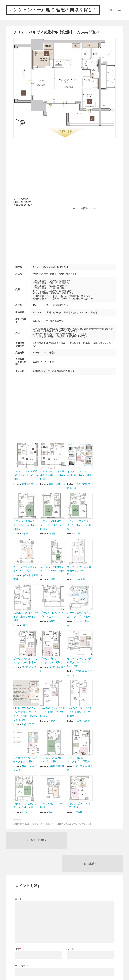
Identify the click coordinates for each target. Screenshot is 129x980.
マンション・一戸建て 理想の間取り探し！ (55, 14)
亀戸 (51, 810)
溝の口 (25, 668)
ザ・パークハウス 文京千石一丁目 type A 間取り (79, 571)
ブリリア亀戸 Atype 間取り (52, 804)
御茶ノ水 (26, 577)
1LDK (61, 822)
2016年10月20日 (21, 822)
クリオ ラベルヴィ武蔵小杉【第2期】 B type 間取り (53, 482)
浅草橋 (52, 765)
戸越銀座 (85, 487)
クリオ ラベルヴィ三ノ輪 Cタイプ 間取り (26, 759)
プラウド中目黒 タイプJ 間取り (53, 616)
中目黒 (25, 536)
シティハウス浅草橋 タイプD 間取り (52, 759)
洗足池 (25, 626)
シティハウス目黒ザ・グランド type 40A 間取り (80, 526)
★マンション (86, 822)
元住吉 (35, 491)
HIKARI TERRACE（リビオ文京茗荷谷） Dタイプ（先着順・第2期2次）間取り (26, 714)
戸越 (78, 487)
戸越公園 (80, 671)
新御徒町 (60, 765)
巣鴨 (83, 577)
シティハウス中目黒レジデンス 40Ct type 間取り (25, 528)
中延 (72, 675)
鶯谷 (24, 765)
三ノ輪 (30, 765)
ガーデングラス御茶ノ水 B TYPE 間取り (25, 571)
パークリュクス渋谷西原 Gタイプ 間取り (80, 616)
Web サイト (22, 941)
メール (71, 925)
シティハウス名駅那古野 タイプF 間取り (26, 804)
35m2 (68, 822)
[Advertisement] (42, 175)
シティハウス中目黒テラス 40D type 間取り (52, 571)
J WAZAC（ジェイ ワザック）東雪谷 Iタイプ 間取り (26, 618)
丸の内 (25, 810)
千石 (78, 577)
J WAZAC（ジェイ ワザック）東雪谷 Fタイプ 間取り (80, 712)
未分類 (79, 720)
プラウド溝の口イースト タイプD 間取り (26, 661)
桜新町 (79, 810)
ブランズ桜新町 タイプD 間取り (79, 804)
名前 (18, 925)
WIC (75, 822)
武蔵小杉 (26, 491)
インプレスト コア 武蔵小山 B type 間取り (79, 480)
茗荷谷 (25, 724)
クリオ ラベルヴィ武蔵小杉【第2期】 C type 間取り (26, 482)
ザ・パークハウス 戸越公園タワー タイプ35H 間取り (79, 663)
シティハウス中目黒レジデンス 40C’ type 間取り (53, 528)
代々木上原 (81, 623)
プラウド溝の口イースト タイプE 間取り (53, 661)
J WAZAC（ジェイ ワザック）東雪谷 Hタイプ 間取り (53, 712)
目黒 (78, 532)
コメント (20, 875)
